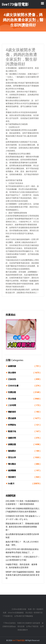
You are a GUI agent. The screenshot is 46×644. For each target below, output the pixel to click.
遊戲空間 (24, 438)
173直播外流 (8, 616)
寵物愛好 (24, 451)
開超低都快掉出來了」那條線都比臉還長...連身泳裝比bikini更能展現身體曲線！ (22, 527)
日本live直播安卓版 (19, 609)
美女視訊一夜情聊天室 (34, 613)
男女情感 (24, 399)
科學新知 (24, 425)
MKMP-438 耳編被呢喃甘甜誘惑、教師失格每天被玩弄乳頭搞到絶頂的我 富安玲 (23, 575)
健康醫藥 (24, 471)
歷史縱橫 (24, 418)
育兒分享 (24, 458)
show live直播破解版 (16, 613)
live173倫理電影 (19, 640)
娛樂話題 (24, 444)
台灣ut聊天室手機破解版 (24, 616)
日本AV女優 (24, 386)
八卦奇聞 (24, 405)
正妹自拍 (24, 379)
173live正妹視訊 (9, 623)
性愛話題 (24, 392)
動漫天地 (24, 431)
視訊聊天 (24, 477)
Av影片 (24, 484)
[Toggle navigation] (42, 3)
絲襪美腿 (24, 366)
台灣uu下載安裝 (32, 626)
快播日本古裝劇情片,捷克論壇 (29, 623)
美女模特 (24, 373)
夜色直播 (21, 626)
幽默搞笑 (24, 412)
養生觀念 (24, 464)
